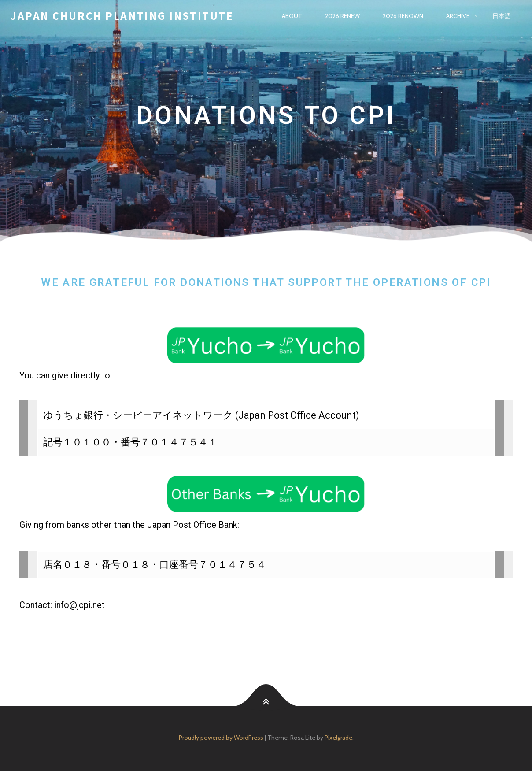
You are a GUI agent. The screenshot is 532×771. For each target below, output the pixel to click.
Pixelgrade (338, 738)
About (292, 16)
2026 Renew (342, 16)
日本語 (502, 16)
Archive (458, 16)
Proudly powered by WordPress (221, 738)
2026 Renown (403, 16)
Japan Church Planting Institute (122, 16)
